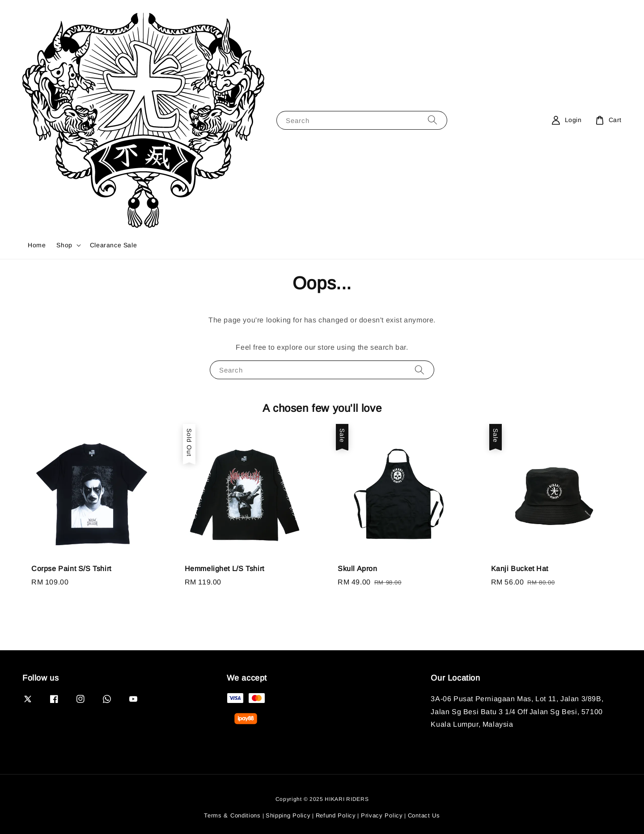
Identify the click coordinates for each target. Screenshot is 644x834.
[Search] (432, 120)
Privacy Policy (382, 815)
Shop (64, 245)
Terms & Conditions (232, 815)
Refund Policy (336, 815)
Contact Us (424, 815)
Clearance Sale (113, 245)
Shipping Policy (288, 815)
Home (37, 245)
